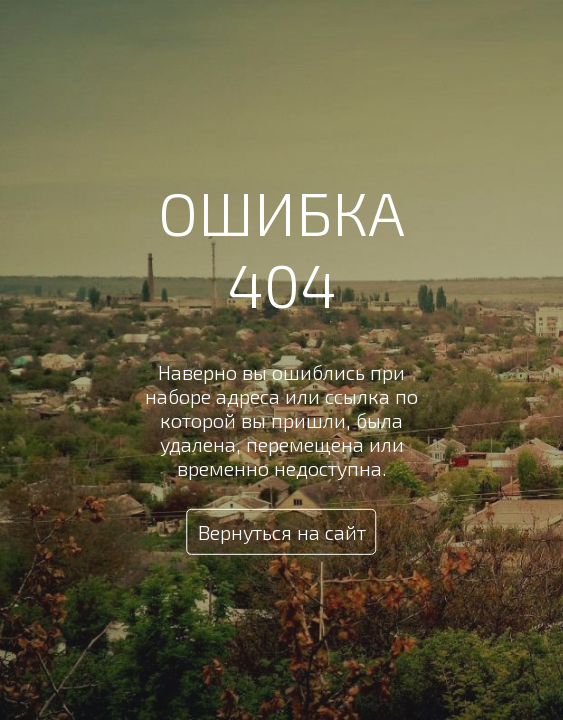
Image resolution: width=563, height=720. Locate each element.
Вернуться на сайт (282, 532)
